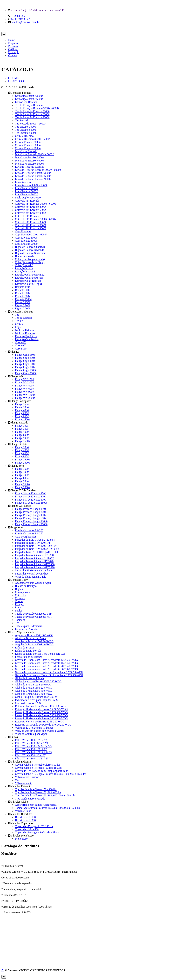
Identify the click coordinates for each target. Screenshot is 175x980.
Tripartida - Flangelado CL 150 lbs (34, 826)
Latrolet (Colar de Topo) (28, 284)
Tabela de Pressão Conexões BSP (33, 614)
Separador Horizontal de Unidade (33, 570)
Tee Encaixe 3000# (25, 127)
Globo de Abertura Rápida (29, 678)
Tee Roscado (22, 120)
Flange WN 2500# (25, 398)
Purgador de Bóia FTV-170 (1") (32, 543)
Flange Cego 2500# (26, 373)
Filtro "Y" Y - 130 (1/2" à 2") (31, 749)
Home (12, 40)
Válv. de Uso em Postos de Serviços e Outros (40, 731)
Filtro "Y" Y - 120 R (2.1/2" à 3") (33, 746)
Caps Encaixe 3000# (26, 238)
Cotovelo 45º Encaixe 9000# (31, 213)
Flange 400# (22, 410)
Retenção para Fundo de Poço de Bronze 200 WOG (43, 725)
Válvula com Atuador (27, 777)
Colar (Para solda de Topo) (30, 262)
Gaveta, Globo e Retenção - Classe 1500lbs (39, 768)
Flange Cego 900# (25, 367)
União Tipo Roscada (26, 102)
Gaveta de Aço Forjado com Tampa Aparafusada (42, 771)
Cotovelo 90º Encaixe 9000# (31, 228)
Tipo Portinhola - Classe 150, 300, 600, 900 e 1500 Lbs (45, 795)
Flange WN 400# (24, 386)
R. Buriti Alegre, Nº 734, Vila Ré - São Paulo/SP (37, 10)
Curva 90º (21, 345)
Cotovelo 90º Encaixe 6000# (31, 225)
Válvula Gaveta (24, 783)
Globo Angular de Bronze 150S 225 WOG (38, 681)
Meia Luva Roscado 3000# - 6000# (34, 154)
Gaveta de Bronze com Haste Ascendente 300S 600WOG (46, 669)
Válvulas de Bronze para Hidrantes (34, 728)
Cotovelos (21, 595)
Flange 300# (22, 407)
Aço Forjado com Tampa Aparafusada (36, 805)
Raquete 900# (23, 296)
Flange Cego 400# (25, 361)
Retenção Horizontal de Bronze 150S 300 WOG (41, 712)
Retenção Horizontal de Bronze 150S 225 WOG (41, 709)
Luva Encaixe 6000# (26, 191)
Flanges (19, 604)
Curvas (19, 601)
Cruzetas (20, 598)
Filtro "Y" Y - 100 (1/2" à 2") (31, 740)
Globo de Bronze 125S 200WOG (33, 685)
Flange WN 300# (24, 382)
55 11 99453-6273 (21, 19)
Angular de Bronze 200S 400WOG (34, 644)
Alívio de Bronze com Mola (30, 638)
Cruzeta (19, 324)
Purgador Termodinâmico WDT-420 (35, 567)
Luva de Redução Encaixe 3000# (33, 173)
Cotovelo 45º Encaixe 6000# (31, 210)
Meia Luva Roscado (26, 151)
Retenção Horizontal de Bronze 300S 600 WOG (41, 718)
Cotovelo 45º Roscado (27, 201)
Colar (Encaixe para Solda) (30, 259)
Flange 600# (22, 413)
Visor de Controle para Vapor (31, 734)
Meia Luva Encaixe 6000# (29, 161)
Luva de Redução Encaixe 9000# (33, 179)
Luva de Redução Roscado (30, 167)
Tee (17, 315)
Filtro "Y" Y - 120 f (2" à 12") (31, 743)
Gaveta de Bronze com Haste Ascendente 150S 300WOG (46, 663)
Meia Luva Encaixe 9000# (29, 164)
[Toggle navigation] (4, 34)
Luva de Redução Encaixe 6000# (33, 176)
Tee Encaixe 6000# (25, 130)
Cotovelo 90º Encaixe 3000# (31, 222)
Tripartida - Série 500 (27, 829)
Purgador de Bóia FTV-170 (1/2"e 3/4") (37, 546)
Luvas (18, 607)
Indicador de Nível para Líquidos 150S (36, 700)
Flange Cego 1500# (26, 370)
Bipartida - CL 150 (25, 817)
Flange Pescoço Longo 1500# (31, 521)
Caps (18, 327)
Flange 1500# (23, 419)
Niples (19, 611)
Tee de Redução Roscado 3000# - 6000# (37, 108)
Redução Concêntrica (27, 339)
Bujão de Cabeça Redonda (29, 250)
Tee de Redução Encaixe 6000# (32, 114)
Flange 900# (22, 416)
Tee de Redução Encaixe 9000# (32, 117)
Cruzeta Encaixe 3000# (28, 142)
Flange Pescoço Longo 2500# (31, 524)
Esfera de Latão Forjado (28, 651)
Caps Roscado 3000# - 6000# (31, 235)
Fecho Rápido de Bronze (29, 657)
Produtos (13, 46)
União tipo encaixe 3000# (29, 96)
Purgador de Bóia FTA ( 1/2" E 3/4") (35, 540)
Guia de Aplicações (26, 537)
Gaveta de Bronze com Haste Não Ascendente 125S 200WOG (49, 672)
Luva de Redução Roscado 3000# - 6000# (38, 170)
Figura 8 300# (23, 305)
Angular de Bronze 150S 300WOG (34, 641)
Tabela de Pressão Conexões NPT (33, 617)
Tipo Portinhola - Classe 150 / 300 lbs (36, 789)
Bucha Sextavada (25, 256)
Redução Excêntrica (26, 336)
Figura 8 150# (23, 302)
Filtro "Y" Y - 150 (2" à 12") (31, 755)
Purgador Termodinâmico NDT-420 (35, 558)
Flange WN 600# (24, 389)
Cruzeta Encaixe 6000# (28, 145)
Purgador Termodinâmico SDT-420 (34, 561)
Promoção (14, 52)
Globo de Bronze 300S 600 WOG (33, 694)
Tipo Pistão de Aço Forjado (30, 799)
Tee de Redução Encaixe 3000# (32, 111)
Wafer (18, 780)
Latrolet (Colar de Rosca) (29, 278)
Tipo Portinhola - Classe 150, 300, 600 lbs (38, 792)
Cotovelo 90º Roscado (27, 216)
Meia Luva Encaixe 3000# (29, 157)
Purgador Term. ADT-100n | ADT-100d (36, 552)
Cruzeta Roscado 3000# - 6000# (33, 139)
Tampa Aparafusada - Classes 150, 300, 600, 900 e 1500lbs (47, 808)
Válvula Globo (23, 811)
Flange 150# (22, 404)
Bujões (19, 589)
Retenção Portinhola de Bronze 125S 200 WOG (41, 706)
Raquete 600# (23, 293)
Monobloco (21, 839)
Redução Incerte (24, 268)
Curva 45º (21, 342)
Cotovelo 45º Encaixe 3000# (31, 207)
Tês (17, 623)
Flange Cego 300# (25, 358)
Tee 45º (19, 321)
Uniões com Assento (26, 629)
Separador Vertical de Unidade (32, 574)
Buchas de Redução (26, 586)
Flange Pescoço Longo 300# (31, 512)
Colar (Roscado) (24, 265)
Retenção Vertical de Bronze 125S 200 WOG (40, 722)
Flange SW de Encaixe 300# (31, 497)
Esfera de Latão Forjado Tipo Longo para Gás (40, 654)
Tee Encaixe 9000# (25, 133)
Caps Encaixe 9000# (26, 244)
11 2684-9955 (19, 16)
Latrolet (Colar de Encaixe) (30, 275)
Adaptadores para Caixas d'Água (33, 583)
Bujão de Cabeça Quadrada (30, 247)
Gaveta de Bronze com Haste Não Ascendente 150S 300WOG (49, 675)
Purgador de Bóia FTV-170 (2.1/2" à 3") (37, 549)
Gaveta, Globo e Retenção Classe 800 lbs (38, 765)
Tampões (20, 620)
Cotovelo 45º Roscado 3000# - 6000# (36, 204)
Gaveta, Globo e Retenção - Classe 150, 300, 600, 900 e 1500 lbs (51, 774)
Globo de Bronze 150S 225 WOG (33, 688)
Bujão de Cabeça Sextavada (30, 253)
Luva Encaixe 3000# (26, 188)
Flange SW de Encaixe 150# (31, 493)
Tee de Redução (24, 318)
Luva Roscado (23, 182)
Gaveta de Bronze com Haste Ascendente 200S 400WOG (46, 666)
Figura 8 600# (23, 308)
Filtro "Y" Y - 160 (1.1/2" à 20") (33, 759)
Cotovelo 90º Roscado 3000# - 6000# (36, 219)
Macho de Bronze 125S (28, 703)
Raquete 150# (23, 287)
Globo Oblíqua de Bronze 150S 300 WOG (38, 697)
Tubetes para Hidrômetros (29, 626)
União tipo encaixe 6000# (29, 99)
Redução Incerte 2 (25, 271)
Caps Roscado (23, 231)
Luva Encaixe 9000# (26, 194)
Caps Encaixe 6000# (26, 241)
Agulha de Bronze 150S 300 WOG (34, 635)
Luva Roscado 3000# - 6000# (31, 185)
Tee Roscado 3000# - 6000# (30, 124)
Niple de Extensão (25, 330)
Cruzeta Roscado (24, 136)
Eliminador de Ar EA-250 (29, 533)
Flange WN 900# (24, 392)
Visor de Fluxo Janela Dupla (31, 577)
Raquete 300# (23, 290)
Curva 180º (21, 349)
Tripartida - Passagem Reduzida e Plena (37, 832)
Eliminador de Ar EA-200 (29, 530)
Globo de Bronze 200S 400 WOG (33, 691)
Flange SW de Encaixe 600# (31, 500)
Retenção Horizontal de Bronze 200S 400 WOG (41, 715)
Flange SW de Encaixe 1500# (31, 503)
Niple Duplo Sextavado (28, 198)
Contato (13, 55)
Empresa (13, 43)
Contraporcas (22, 592)
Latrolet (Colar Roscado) (29, 281)
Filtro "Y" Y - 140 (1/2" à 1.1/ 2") (33, 752)
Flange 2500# (23, 463)
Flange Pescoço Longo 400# (31, 515)
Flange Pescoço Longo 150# (31, 509)
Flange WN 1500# (25, 395)
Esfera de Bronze (24, 648)
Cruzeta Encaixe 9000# (28, 148)
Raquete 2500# (23, 299)
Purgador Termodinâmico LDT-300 (34, 555)
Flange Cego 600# (25, 364)
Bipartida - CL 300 (25, 820)
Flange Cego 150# (25, 355)
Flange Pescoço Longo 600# (31, 518)
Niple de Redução (25, 333)
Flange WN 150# (24, 379)
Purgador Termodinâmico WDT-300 (35, 564)
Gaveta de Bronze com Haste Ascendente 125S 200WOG (46, 660)
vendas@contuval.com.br (26, 22)
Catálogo (13, 49)
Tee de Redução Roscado (29, 105)
